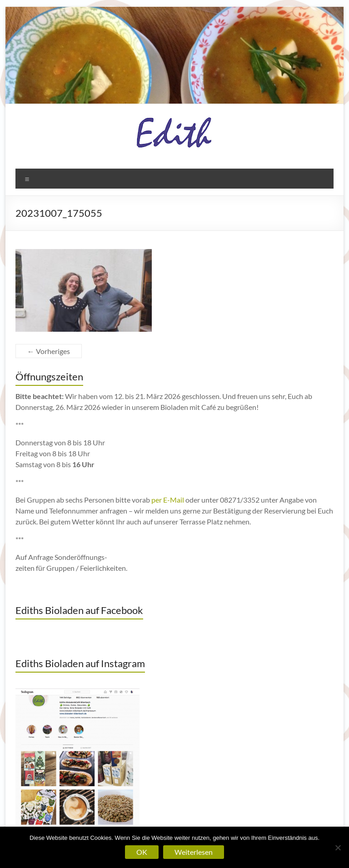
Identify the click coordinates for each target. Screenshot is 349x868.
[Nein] (338, 848)
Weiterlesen (194, 852)
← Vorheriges (49, 351)
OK (142, 852)
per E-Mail (168, 500)
